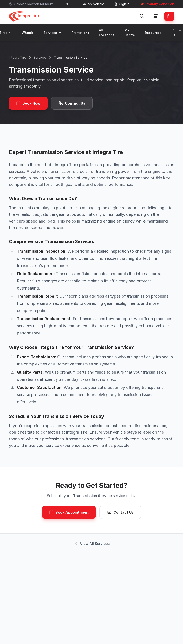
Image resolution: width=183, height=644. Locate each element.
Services (53, 33)
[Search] (142, 16)
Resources (153, 33)
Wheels (28, 33)
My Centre (130, 33)
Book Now (28, 103)
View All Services (92, 544)
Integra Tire (18, 57)
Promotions (80, 33)
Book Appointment (69, 512)
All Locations (107, 33)
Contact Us (72, 103)
